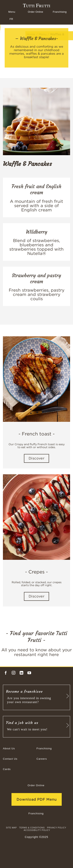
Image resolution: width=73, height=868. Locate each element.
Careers (42, 759)
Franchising (60, 12)
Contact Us (10, 759)
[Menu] (11, 12)
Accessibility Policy (37, 830)
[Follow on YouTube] (29, 673)
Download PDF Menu (37, 799)
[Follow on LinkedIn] (22, 673)
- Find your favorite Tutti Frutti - (36, 637)
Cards (7, 769)
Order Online (36, 12)
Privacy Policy (57, 828)
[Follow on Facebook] (6, 673)
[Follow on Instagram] (14, 673)
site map (11, 828)
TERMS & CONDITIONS (32, 828)
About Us (9, 748)
